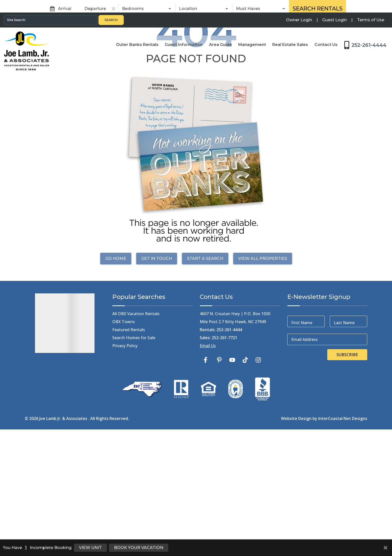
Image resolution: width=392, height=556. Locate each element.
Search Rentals (318, 99)
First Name (302, 443)
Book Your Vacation (139, 548)
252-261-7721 (224, 458)
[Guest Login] (334, 8)
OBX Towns (123, 442)
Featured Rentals (129, 450)
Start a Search (205, 379)
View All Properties (263, 379)
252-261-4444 (229, 450)
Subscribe (347, 475)
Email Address (304, 460)
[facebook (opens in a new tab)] (206, 480)
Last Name (344, 443)
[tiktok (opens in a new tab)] (245, 480)
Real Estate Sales (226, 81)
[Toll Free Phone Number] (367, 32)
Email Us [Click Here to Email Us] (208, 466)
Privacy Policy (125, 466)
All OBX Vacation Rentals (136, 434)
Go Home (116, 379)
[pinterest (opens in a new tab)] (219, 480)
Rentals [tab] (152, 81)
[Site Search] (51, 8)
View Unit (90, 548)
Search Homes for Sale (134, 458)
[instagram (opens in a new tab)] (258, 480)
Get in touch (157, 379)
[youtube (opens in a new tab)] (232, 480)
